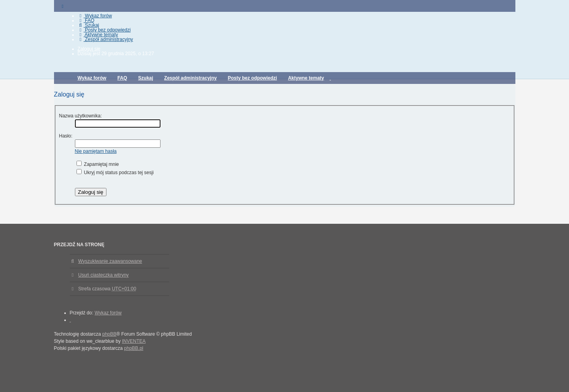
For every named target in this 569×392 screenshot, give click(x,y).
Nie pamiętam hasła (96, 151)
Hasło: (66, 136)
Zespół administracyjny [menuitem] (105, 39)
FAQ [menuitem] (86, 20)
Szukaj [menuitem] (89, 25)
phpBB (109, 334)
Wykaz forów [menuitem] (95, 16)
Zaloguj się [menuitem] (89, 49)
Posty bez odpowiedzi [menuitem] (104, 30)
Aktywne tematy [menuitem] (98, 35)
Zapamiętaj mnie (98, 164)
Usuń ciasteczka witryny (103, 275)
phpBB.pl (134, 348)
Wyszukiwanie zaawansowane (110, 261)
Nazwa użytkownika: (81, 116)
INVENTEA (134, 341)
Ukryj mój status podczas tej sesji (115, 173)
